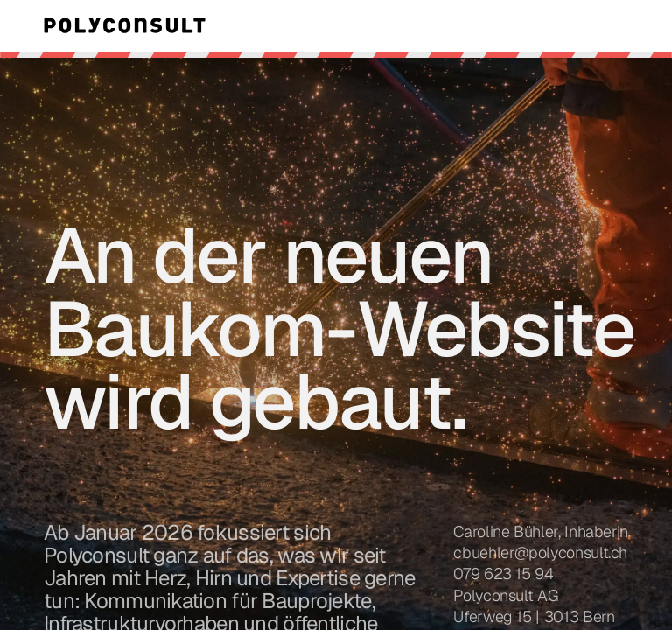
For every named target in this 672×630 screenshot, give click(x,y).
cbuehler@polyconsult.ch (540, 553)
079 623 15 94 (503, 574)
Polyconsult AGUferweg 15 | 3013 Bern (534, 606)
